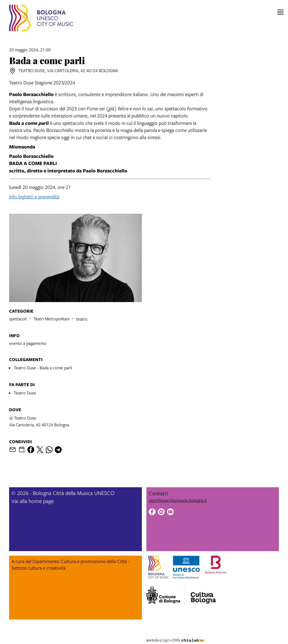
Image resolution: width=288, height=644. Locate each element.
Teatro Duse (25, 393)
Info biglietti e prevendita (34, 196)
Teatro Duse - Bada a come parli (43, 368)
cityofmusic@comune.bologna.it (178, 500)
